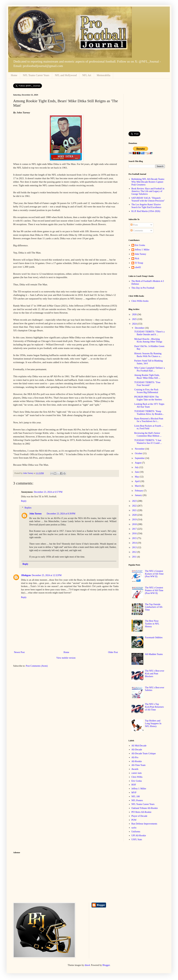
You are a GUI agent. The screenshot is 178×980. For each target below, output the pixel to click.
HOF (134, 785)
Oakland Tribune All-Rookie (145, 808)
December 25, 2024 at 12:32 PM (47, 575)
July (137, 467)
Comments (137, 231)
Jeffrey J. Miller (142, 250)
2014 (135, 543)
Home (14, 75)
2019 (135, 520)
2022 (135, 506)
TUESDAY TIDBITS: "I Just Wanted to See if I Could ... (148, 442)
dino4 (87, 965)
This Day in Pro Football (143, 288)
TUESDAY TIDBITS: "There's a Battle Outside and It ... (149, 333)
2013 (135, 547)
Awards (135, 769)
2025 (135, 319)
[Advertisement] (147, 110)
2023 (135, 501)
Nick (137, 258)
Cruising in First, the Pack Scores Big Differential (146, 391)
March (138, 486)
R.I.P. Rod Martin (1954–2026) (146, 211)
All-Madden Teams (154, 654)
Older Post (113, 652)
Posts (134, 225)
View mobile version (66, 658)
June (137, 472)
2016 (135, 533)
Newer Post (19, 652)
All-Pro (135, 757)
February (139, 491)
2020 (135, 515)
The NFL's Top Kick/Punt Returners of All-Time (154, 707)
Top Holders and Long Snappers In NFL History (153, 723)
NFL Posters (137, 800)
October (139, 453)
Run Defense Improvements (144, 824)
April (137, 481)
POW (134, 820)
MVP (134, 793)
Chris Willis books (140, 301)
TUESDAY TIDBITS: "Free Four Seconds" (147, 384)
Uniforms (136, 832)
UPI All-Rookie (139, 836)
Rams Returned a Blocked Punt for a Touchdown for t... (149, 420)
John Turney (36, 514)
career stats (137, 773)
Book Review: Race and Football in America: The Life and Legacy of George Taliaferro (148, 191)
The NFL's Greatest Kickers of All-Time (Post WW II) (154, 574)
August (138, 463)
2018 (135, 524)
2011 (135, 557)
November (140, 449)
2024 (135, 324)
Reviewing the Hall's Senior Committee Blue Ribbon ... (148, 434)
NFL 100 (136, 796)
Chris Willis (137, 777)
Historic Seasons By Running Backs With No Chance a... (148, 355)
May (137, 477)
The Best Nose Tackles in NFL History (152, 624)
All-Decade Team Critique (144, 753)
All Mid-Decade (139, 746)
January (139, 495)
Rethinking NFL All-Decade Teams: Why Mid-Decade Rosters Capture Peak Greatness (148, 182)
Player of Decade (139, 816)
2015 (135, 538)
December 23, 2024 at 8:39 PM (61, 514)
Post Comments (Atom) (37, 666)
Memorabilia (104, 75)
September (140, 458)
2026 (135, 314)
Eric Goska (140, 245)
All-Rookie (137, 761)
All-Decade (137, 750)
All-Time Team (139, 765)
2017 (135, 529)
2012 (135, 552)
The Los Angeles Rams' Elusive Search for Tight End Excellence (146, 206)
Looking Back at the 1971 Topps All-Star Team (149, 405)
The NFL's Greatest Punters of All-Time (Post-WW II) (154, 590)
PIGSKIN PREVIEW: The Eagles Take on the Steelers (148, 398)
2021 (135, 510)
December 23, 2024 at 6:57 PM (48, 492)
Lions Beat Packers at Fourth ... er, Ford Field (149, 427)
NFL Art (87, 75)
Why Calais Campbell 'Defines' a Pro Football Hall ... (149, 369)
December (140, 328)
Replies (28, 508)
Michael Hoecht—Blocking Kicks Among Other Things (148, 340)
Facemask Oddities (154, 638)
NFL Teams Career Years (36, 75)
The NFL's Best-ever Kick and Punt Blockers (155, 674)
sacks (134, 828)
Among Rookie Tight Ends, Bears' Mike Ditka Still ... (147, 377)
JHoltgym (26, 575)
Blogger (106, 965)
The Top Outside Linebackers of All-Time (154, 607)
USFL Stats (137, 839)
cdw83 (138, 267)
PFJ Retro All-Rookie (141, 812)
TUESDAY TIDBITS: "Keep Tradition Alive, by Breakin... (149, 413)
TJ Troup (139, 263)
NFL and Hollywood (66, 75)
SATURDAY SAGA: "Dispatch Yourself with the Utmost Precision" (148, 199)
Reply (24, 501)
